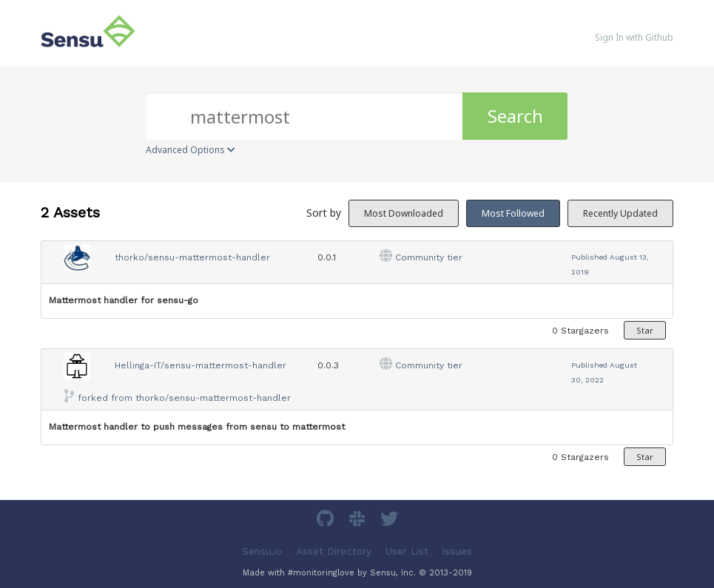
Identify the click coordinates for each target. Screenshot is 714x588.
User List (407, 551)
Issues (457, 551)
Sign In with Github (634, 37)
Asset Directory (334, 551)
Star (645, 330)
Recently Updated (620, 213)
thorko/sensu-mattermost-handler (192, 257)
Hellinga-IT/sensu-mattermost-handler (201, 365)
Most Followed (513, 213)
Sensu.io (262, 551)
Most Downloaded (404, 213)
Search (515, 116)
